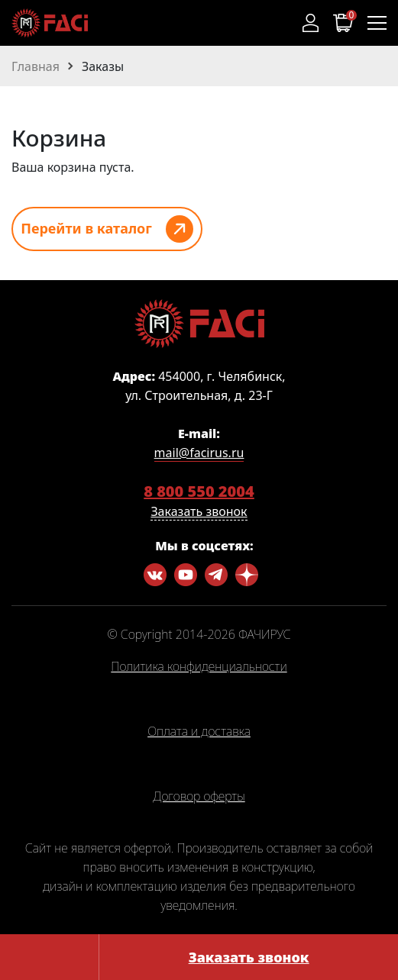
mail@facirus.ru (199, 453)
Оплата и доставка (199, 732)
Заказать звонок (249, 957)
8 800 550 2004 (199, 491)
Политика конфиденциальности (199, 667)
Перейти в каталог (86, 228)
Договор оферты (199, 797)
